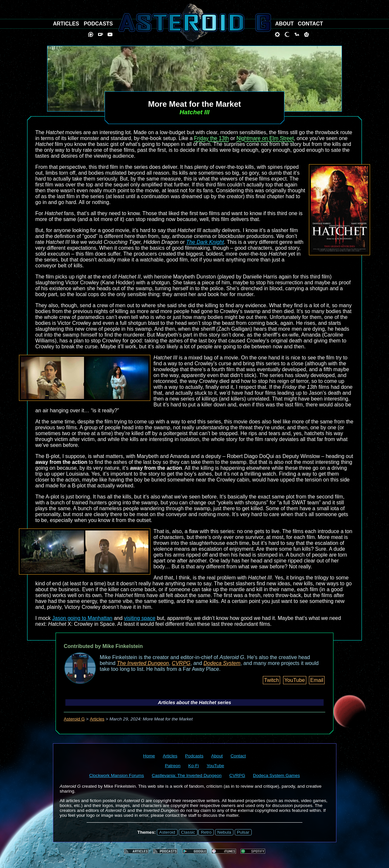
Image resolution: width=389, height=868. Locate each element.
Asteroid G (74, 719)
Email (317, 680)
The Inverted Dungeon (143, 663)
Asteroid (167, 832)
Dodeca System (222, 663)
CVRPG (181, 663)
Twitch (271, 680)
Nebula (224, 832)
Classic (188, 832)
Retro (206, 832)
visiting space (140, 618)
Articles (97, 719)
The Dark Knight (205, 242)
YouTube (295, 680)
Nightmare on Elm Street (265, 138)
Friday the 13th (212, 138)
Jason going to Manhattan (82, 618)
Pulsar (243, 832)
